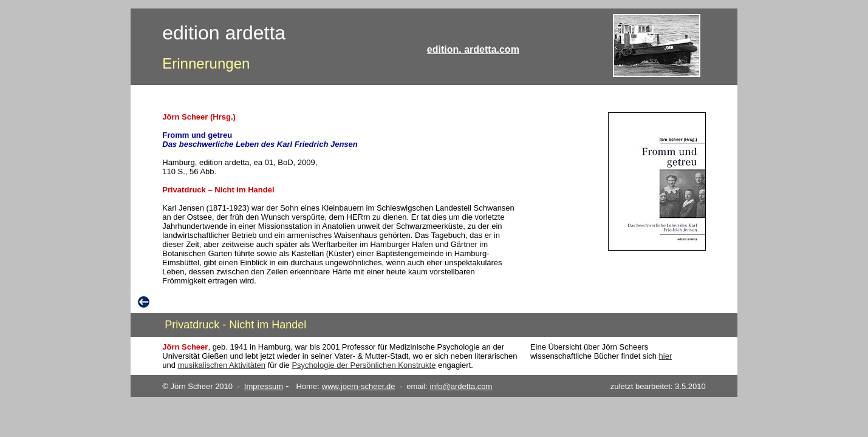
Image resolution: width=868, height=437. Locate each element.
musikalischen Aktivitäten (222, 365)
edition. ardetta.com (473, 49)
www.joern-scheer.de (359, 386)
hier (666, 356)
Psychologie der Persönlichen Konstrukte (364, 365)
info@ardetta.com (461, 386)
